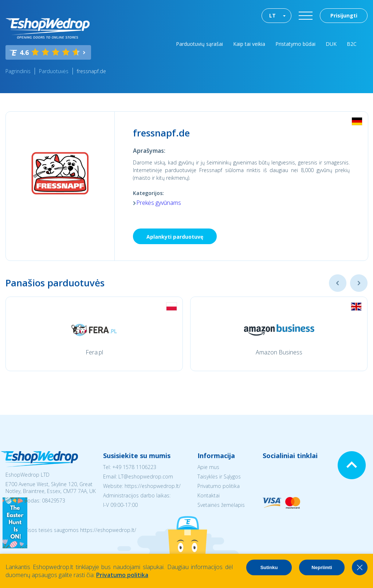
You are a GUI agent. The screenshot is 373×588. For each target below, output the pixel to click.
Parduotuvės (54, 71)
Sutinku (269, 567)
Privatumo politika (219, 486)
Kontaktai (209, 495)
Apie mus (208, 467)
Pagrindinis (18, 71)
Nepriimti (322, 567)
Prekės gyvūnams (159, 203)
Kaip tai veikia (249, 44)
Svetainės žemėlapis (221, 505)
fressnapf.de (91, 71)
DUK (331, 44)
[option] (94, 334)
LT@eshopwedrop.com (146, 476)
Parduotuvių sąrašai (199, 44)
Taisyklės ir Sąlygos (219, 476)
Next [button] (359, 283)
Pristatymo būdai (295, 44)
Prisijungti (344, 15)
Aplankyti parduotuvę (175, 237)
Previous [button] (338, 283)
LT (272, 15)
